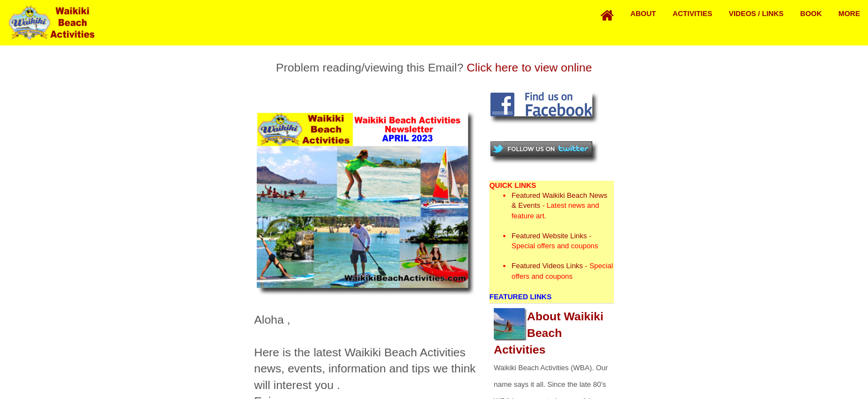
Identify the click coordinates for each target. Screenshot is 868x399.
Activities (693, 14)
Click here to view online (529, 67)
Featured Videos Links (547, 266)
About (643, 14)
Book (811, 14)
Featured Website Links (549, 236)
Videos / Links (756, 14)
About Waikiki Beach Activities (549, 333)
